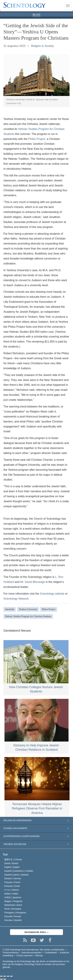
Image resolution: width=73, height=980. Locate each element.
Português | (15, 913)
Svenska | (13, 920)
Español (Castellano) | (19, 871)
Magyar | (13, 901)
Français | (12, 882)
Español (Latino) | (16, 875)
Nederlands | (13, 905)
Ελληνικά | (12, 886)
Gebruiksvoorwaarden (31, 953)
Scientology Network (16, 599)
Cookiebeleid (51, 953)
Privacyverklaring (10, 953)
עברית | (12, 890)
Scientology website (52, 594)
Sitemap (39, 956)
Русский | (13, 916)
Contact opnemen (25, 956)
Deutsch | (13, 879)
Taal (5, 854)
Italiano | (11, 894)
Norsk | (13, 909)
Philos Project (37, 139)
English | (12, 867)
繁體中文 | (13, 860)
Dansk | (11, 863)
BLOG (36, 15)
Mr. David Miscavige (33, 582)
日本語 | (13, 897)
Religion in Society (42, 46)
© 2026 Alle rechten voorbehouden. (34, 950)
